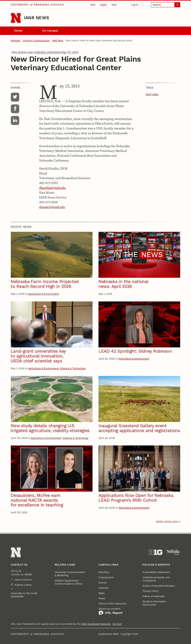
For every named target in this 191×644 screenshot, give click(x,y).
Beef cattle (152, 94)
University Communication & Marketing (70, 574)
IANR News (37, 18)
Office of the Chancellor (113, 604)
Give (114, 5)
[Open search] (166, 5)
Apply (103, 5)
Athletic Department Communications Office (68, 582)
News (102, 598)
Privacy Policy (150, 591)
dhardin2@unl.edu (52, 188)
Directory (104, 572)
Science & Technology (73, 368)
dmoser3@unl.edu (52, 207)
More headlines (167, 522)
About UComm (23, 580)
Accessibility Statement (156, 572)
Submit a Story (23, 585)
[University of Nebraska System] (173, 552)
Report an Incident (111, 611)
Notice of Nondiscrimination (159, 586)
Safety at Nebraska (154, 596)
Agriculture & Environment (43, 294)
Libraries (104, 588)
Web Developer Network (96, 624)
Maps (102, 593)
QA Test (117, 624)
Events (102, 583)
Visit (93, 5)
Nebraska (15, 41)
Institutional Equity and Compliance (156, 579)
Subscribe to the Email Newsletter (24, 595)
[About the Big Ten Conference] (155, 552)
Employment (106, 577)
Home (18, 31)
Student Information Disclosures (154, 603)
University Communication (36, 41)
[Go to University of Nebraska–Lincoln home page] (16, 18)
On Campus (50, 31)
